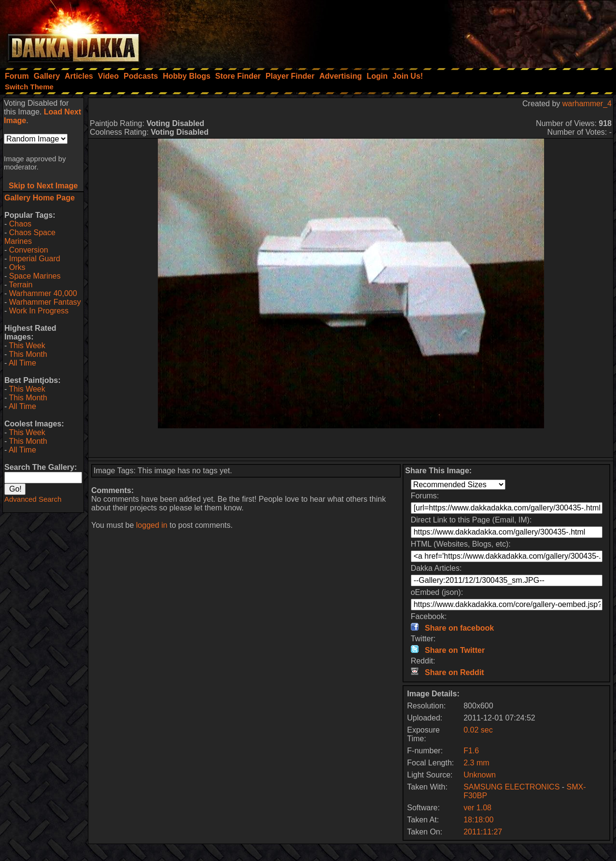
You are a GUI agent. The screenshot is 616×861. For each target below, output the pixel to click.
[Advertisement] (486, 31)
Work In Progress (39, 311)
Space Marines (35, 276)
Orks (17, 267)
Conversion (29, 250)
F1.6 (471, 751)
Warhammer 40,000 (43, 293)
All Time (22, 363)
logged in (152, 525)
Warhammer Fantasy (45, 302)
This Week (27, 346)
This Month (28, 354)
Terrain (21, 285)
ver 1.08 (477, 808)
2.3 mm (476, 763)
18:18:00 (478, 820)
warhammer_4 (587, 104)
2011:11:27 (483, 832)
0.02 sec (478, 730)
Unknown (480, 775)
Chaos (20, 224)
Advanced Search (33, 499)
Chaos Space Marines (30, 237)
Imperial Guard (35, 259)
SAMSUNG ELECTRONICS (511, 787)
